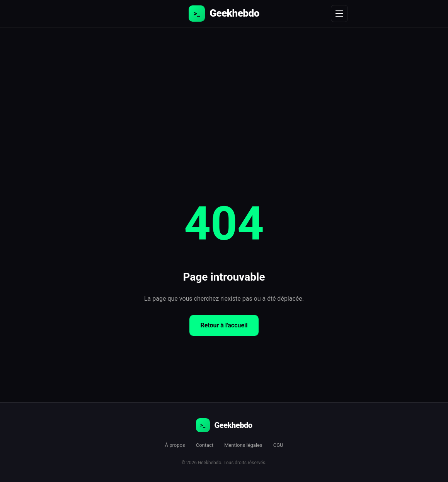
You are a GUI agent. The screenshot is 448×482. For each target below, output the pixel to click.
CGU (278, 445)
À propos (175, 445)
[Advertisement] (224, 85)
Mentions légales (243, 445)
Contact (205, 445)
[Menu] (339, 14)
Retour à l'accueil (224, 325)
